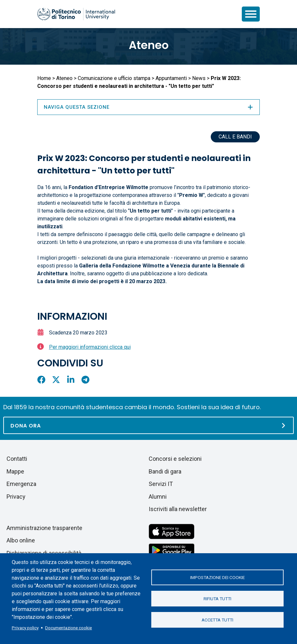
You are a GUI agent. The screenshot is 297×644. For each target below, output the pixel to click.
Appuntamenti (171, 78)
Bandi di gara (165, 471)
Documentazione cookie (68, 628)
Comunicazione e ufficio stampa (114, 78)
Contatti (17, 459)
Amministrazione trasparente (44, 528)
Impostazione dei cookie (217, 577)
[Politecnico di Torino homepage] (76, 14)
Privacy (16, 497)
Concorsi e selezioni (175, 459)
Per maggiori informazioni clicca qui (90, 347)
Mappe (15, 471)
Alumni (158, 497)
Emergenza (21, 484)
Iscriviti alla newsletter (178, 509)
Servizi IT (161, 484)
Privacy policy (25, 628)
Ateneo (149, 45)
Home (44, 78)
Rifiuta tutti (217, 599)
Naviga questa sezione (149, 107)
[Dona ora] (148, 425)
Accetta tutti (217, 620)
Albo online (21, 540)
